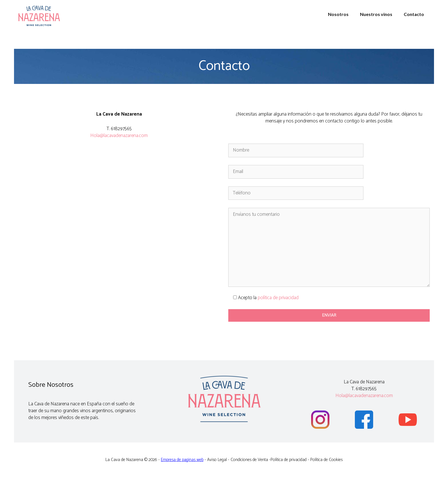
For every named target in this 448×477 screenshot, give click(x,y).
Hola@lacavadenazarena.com (119, 136)
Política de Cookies (326, 460)
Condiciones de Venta (249, 460)
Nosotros (338, 14)
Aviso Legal (217, 460)
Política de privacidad (289, 460)
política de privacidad (278, 298)
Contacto (414, 14)
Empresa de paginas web (182, 460)
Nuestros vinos (376, 14)
